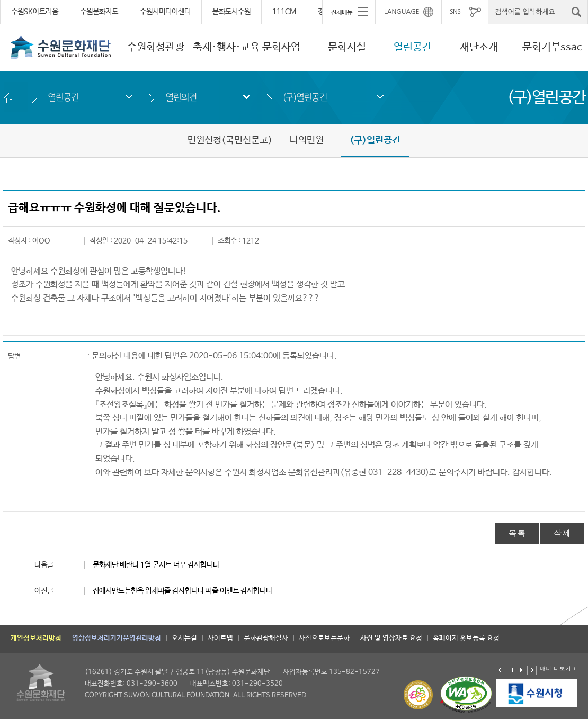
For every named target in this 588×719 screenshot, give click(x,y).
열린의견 (181, 97)
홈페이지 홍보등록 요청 (466, 638)
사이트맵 (220, 638)
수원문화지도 (99, 12)
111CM (284, 12)
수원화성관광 (156, 47)
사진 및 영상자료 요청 (391, 638)
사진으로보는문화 (324, 638)
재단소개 (479, 47)
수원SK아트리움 (35, 12)
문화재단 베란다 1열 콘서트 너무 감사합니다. (157, 565)
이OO (41, 241)
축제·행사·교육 (226, 47)
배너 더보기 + (558, 668)
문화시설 (347, 47)
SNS (455, 12)
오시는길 (184, 638)
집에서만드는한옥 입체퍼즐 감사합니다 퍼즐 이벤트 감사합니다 (182, 591)
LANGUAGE (402, 12)
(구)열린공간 (305, 97)
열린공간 (413, 47)
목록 (517, 533)
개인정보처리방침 (36, 638)
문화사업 (281, 47)
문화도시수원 (231, 12)
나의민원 (307, 140)
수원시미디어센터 (165, 12)
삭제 (562, 533)
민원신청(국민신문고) (230, 140)
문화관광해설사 (266, 638)
